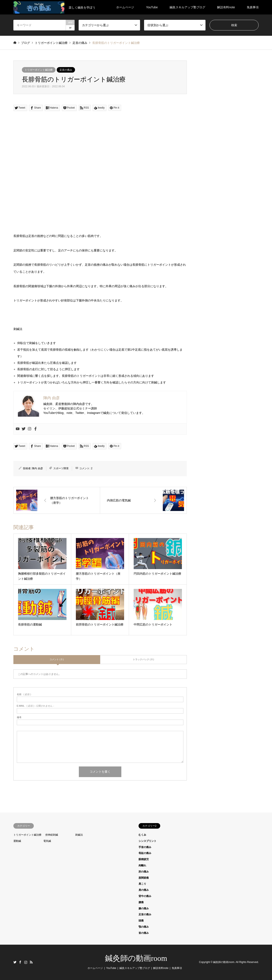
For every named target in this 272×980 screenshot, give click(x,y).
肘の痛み (144, 872)
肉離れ (142, 865)
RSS (31, 962)
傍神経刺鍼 (52, 835)
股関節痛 (144, 878)
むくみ (142, 835)
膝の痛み (144, 908)
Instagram (26, 962)
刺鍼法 (79, 835)
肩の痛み (144, 890)
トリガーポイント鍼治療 (39, 70)
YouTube (152, 7)
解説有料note (226, 7)
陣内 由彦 (37, 468)
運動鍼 (17, 841)
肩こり (142, 884)
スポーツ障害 (61, 468)
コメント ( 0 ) (57, 659)
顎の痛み (144, 927)
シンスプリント (147, 841)
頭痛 (141, 921)
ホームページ (125, 7)
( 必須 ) (24, 694)
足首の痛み (66, 70)
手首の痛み (145, 847)
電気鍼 (47, 841)
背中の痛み (145, 896)
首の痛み (144, 933)
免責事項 (253, 7)
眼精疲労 (144, 859)
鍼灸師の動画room (136, 958)
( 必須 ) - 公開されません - (35, 706)
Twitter (15, 962)
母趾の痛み (145, 853)
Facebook (20, 962)
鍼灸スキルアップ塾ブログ (187, 7)
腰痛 (141, 902)
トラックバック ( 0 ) (143, 659)
